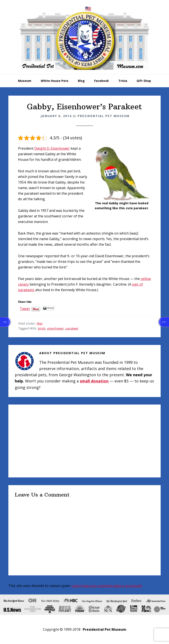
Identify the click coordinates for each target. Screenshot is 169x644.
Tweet (25, 308)
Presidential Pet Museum (84, 38)
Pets (39, 323)
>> (164, 322)
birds (41, 328)
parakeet (72, 328)
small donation (94, 381)
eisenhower (55, 328)
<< (5, 322)
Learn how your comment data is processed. (107, 586)
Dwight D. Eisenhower (52, 148)
